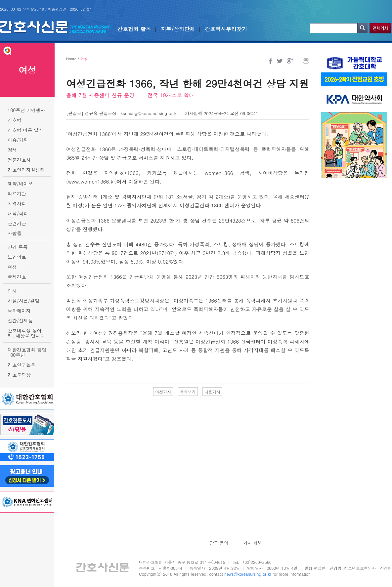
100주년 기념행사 (26, 110)
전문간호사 (19, 160)
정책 (12, 150)
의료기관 (17, 193)
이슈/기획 (18, 140)
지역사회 (17, 203)
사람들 (15, 233)
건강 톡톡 (18, 247)
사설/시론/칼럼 (23, 301)
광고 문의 (219, 543)
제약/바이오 (20, 184)
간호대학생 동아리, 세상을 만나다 (26, 333)
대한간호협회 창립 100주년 (27, 352)
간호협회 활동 (134, 29)
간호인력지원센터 (26, 170)
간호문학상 (19, 375)
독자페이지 (19, 311)
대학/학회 (18, 213)
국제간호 (17, 277)
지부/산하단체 (178, 29)
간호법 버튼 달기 (25, 130)
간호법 (15, 120)
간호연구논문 (22, 365)
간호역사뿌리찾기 (226, 29)
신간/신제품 (20, 320)
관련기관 (17, 223)
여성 (12, 267)
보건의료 (17, 257)
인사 (12, 291)
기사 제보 (252, 543)
